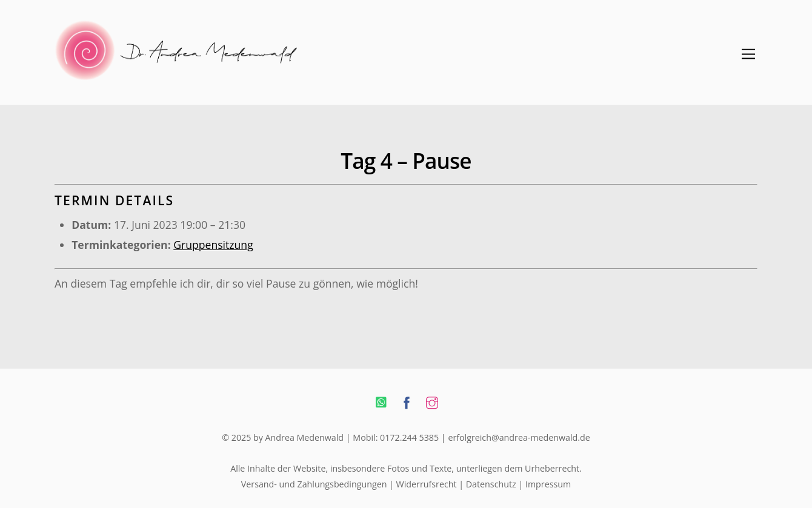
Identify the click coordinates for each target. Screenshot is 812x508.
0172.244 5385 (409, 437)
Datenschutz (491, 484)
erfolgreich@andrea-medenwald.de (519, 437)
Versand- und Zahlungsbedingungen (314, 484)
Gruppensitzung (213, 245)
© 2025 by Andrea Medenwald (283, 437)
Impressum (548, 484)
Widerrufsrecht (427, 484)
